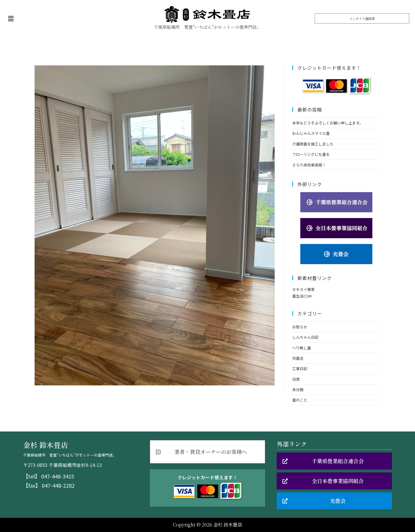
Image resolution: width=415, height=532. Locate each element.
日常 (296, 379)
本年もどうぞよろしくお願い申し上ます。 (328, 123)
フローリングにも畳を (311, 154)
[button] (362, 18)
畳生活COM (302, 296)
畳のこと (300, 400)
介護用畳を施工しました (313, 144)
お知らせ (300, 327)
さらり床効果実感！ (309, 165)
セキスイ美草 (303, 289)
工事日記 (300, 369)
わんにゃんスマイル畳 (311, 133)
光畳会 (298, 358)
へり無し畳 (302, 348)
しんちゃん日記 (305, 337)
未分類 (298, 390)
